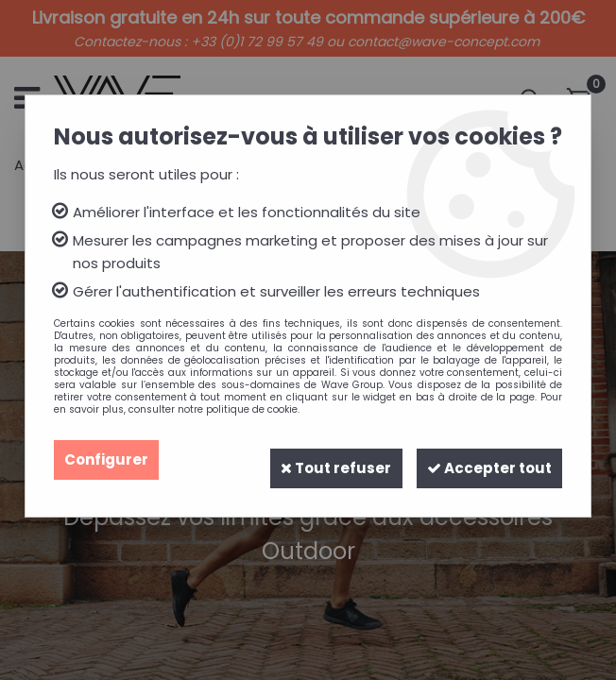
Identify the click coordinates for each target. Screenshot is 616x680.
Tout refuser (315, 459)
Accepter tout (482, 459)
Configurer (109, 459)
